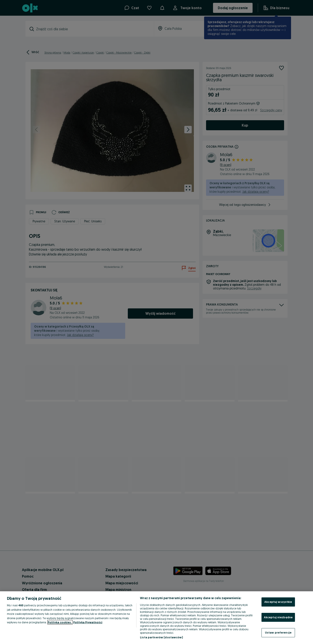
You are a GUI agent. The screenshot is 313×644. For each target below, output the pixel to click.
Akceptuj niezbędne (278, 617)
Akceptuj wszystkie (278, 602)
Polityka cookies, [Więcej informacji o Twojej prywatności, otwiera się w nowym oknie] (60, 622)
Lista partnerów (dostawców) (161, 637)
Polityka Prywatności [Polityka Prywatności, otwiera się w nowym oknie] (88, 622)
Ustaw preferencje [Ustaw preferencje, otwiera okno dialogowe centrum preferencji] (278, 632)
